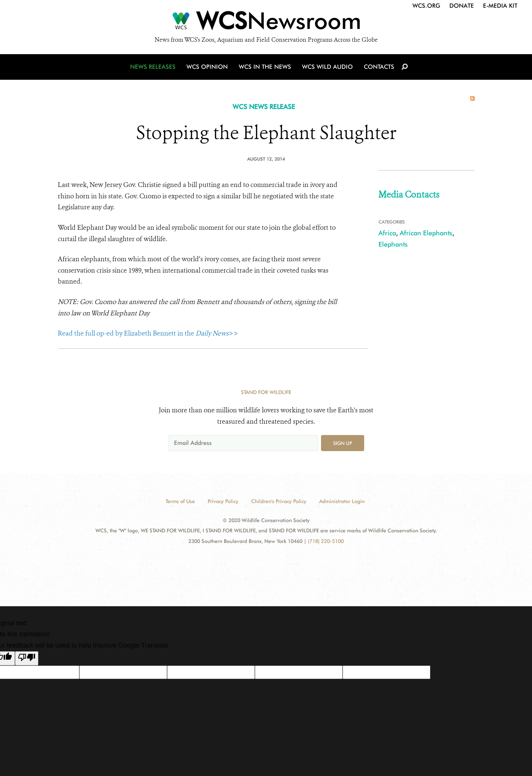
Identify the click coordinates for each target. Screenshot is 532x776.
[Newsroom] (266, 23)
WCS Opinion (207, 67)
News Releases (153, 67)
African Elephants (426, 233)
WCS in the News (265, 67)
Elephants (393, 244)
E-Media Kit (500, 6)
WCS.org (426, 6)
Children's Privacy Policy (279, 501)
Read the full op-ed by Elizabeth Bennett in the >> (148, 333)
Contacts (379, 67)
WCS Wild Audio (327, 67)
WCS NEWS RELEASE (264, 107)
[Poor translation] (27, 659)
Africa (387, 233)
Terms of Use (180, 501)
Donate (462, 6)
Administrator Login (342, 501)
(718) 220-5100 (326, 541)
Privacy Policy (223, 501)
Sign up (343, 443)
